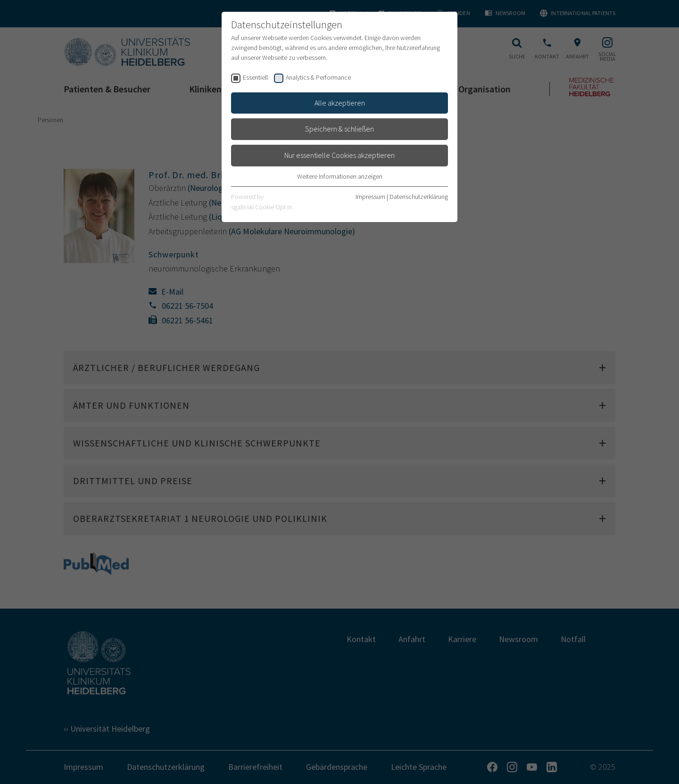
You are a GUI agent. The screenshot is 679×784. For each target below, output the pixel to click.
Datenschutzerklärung (419, 197)
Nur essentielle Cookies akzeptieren (339, 155)
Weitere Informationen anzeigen (340, 176)
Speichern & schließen (339, 129)
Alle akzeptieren (340, 103)
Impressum (370, 197)
